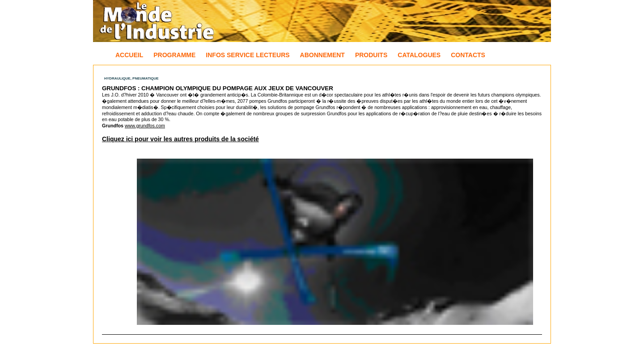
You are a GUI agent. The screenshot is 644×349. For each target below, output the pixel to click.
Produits (371, 55)
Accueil (129, 55)
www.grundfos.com (145, 126)
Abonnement (322, 55)
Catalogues (419, 55)
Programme (174, 55)
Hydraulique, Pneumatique (131, 78)
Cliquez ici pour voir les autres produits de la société (180, 139)
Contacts (468, 55)
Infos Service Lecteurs (248, 55)
